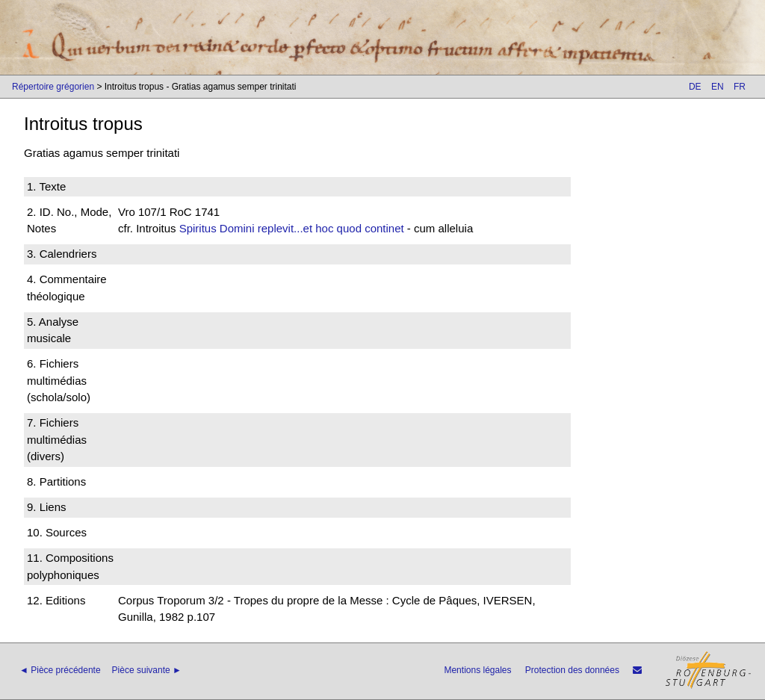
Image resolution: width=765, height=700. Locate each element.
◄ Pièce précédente (60, 670)
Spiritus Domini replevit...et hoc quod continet (292, 228)
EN (718, 87)
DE (695, 87)
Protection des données (572, 670)
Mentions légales (477, 670)
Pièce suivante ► (147, 670)
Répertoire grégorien (53, 87)
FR (740, 87)
